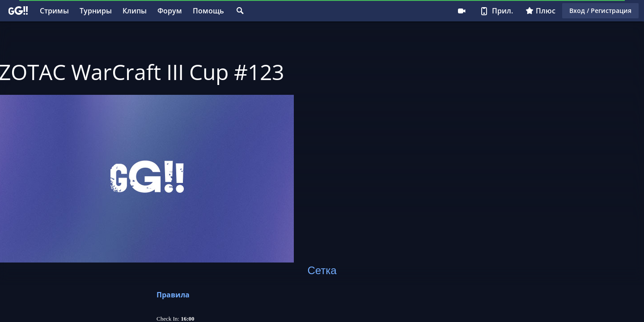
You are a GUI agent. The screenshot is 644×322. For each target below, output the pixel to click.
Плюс (540, 11)
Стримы (54, 11)
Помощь (208, 11)
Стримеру (462, 11)
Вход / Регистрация (600, 11)
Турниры (96, 11)
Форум (170, 11)
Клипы (135, 11)
